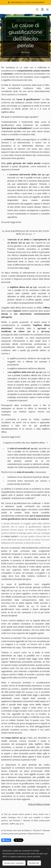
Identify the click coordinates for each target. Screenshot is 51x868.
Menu (47, 10)
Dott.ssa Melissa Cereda (39, 804)
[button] (37, 9)
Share (6, 840)
